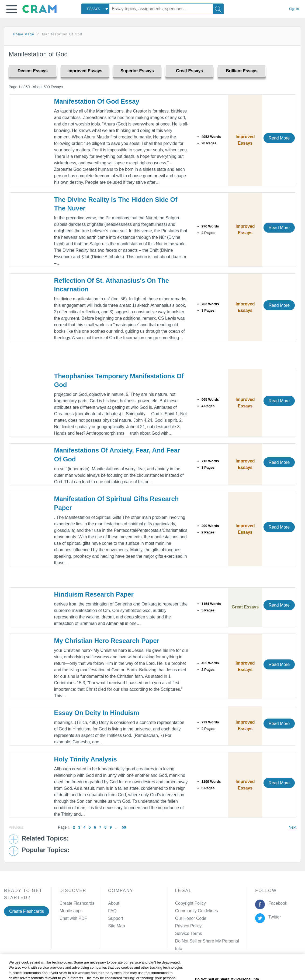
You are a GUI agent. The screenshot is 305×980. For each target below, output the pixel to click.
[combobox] (95, 9)
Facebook (277, 903)
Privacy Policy (188, 926)
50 (124, 827)
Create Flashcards (27, 911)
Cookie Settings (203, 967)
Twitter (274, 917)
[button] (12, 9)
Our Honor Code (191, 918)
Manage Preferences (195, 941)
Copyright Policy (190, 903)
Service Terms (189, 933)
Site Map (116, 926)
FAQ (112, 911)
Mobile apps (71, 911)
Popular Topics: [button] (46, 850)
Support (115, 918)
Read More (279, 138)
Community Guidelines (197, 911)
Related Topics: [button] (45, 838)
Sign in (294, 9)
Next (293, 827)
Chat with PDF (73, 918)
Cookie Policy (126, 967)
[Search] (218, 9)
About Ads (153, 967)
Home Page (24, 34)
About (114, 903)
